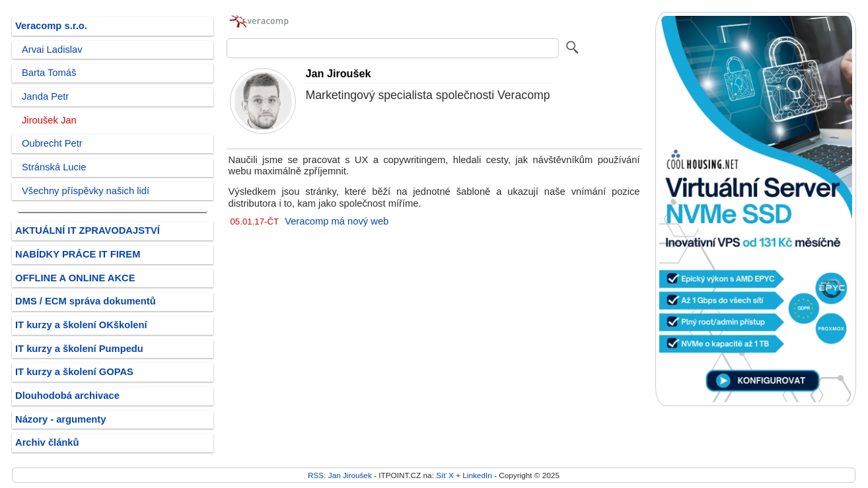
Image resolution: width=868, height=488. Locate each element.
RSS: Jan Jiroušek (340, 475)
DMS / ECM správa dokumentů (86, 301)
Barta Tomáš (49, 73)
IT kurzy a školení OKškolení (81, 325)
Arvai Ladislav (52, 50)
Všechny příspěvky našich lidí (86, 191)
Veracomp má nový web (337, 221)
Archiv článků (47, 442)
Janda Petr (45, 96)
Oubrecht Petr (52, 143)
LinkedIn (477, 475)
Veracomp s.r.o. (51, 26)
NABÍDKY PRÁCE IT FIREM (78, 254)
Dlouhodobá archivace (67, 396)
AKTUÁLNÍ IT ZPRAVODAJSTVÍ (88, 230)
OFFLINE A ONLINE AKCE (75, 278)
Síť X (445, 475)
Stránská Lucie (54, 167)
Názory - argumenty (60, 419)
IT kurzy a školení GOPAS (74, 372)
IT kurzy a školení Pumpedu (79, 349)
